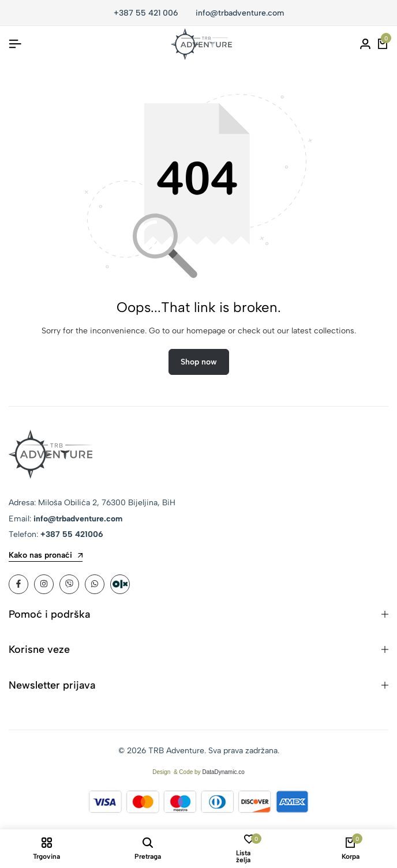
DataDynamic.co (223, 772)
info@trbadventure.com (240, 13)
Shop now (199, 362)
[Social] (18, 584)
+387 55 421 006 (146, 13)
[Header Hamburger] (15, 44)
